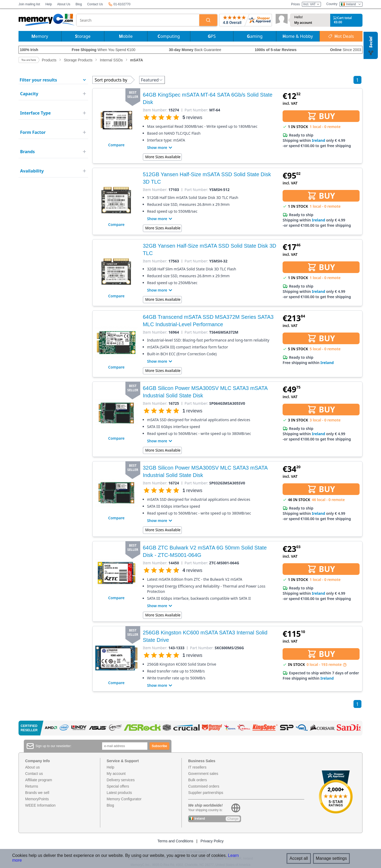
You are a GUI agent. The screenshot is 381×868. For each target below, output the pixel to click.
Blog (79, 4)
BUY (321, 116)
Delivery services (121, 780)
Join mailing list (29, 4)
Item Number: (155, 110)
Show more (160, 148)
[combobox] (138, 20)
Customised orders (204, 786)
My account (303, 23)
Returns (32, 786)
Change (233, 819)
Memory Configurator (124, 799)
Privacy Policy (212, 841)
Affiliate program (39, 780)
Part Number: (196, 110)
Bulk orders (198, 780)
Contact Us (95, 4)
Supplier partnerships (206, 793)
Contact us (34, 774)
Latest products (119, 793)
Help (49, 4)
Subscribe (160, 746)
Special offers (118, 786)
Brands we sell (37, 793)
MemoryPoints (37, 799)
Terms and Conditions (175, 841)
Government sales (203, 774)
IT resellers (197, 767)
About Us (64, 4)
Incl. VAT (311, 4)
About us (32, 767)
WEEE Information (40, 805)
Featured (152, 80)
